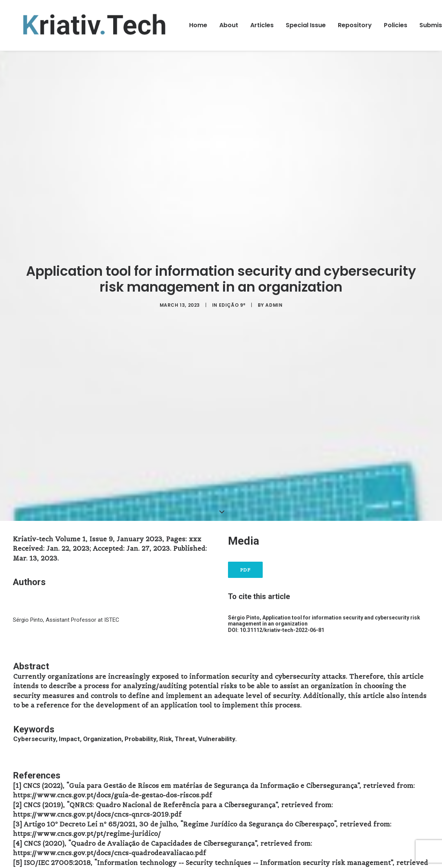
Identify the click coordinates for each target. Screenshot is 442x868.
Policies (396, 25)
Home (198, 25)
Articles (262, 25)
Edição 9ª (232, 305)
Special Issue (306, 25)
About (229, 25)
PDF (246, 570)
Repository (355, 25)
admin (274, 305)
